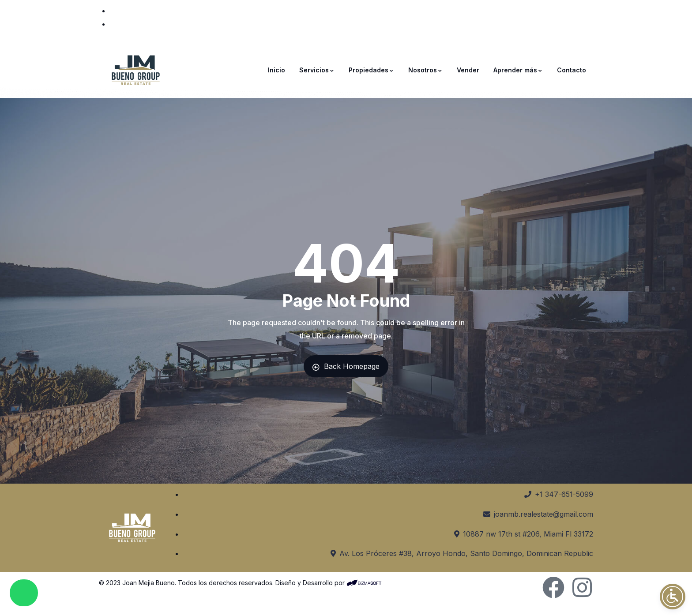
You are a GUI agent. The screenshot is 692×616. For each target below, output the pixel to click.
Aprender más (518, 70)
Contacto (572, 70)
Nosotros (425, 70)
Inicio (276, 70)
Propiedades (371, 70)
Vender (468, 70)
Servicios (317, 70)
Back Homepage (346, 366)
